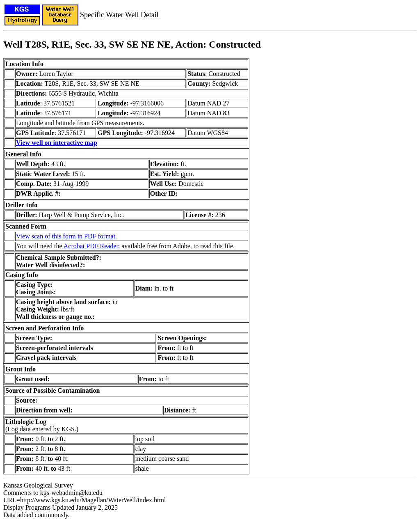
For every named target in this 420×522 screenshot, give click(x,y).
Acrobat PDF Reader (91, 246)
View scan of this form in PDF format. (66, 236)
